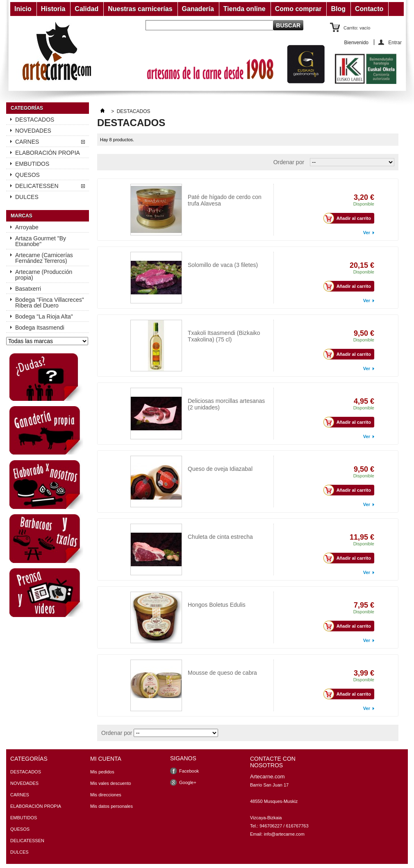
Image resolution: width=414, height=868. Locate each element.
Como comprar (298, 9)
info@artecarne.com (284, 834)
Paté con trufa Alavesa (216, 186)
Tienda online (245, 9)
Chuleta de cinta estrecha (220, 537)
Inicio (23, 9)
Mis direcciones (106, 795)
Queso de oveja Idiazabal (220, 469)
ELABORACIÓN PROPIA (48, 153)
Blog (338, 9)
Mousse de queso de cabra (222, 662)
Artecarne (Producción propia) (44, 275)
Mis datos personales (111, 806)
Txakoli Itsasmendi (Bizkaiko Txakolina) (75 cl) (224, 336)
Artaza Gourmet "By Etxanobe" (41, 241)
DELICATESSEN (37, 186)
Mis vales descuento (111, 783)
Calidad (86, 9)
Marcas (22, 216)
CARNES (27, 142)
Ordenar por (289, 162)
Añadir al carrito (349, 218)
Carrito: (357, 28)
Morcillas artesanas (213, 390)
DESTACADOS (35, 120)
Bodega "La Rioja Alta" (44, 316)
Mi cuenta (106, 759)
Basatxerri (28, 289)
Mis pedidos (102, 772)
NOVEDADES (33, 131)
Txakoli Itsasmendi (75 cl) (220, 322)
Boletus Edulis (206, 594)
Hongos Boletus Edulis (217, 605)
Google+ (188, 782)
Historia (53, 9)
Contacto (369, 9)
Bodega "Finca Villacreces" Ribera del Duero (50, 303)
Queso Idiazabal (208, 458)
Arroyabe (27, 227)
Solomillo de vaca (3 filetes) (223, 254)
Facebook (189, 771)
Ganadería (198, 9)
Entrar (395, 42)
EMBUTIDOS (32, 164)
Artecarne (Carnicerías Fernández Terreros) (44, 258)
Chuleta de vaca (208, 526)
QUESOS (27, 175)
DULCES (27, 197)
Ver (367, 233)
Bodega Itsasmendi (40, 328)
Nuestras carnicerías (140, 9)
